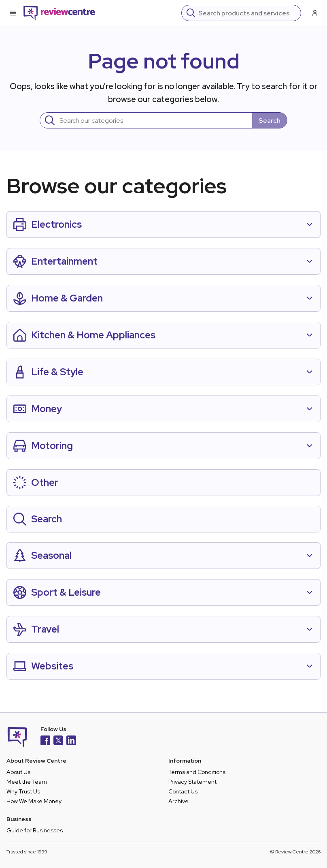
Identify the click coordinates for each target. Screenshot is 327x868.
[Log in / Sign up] (314, 13)
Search (270, 121)
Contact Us (183, 791)
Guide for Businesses (35, 830)
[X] (58, 741)
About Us (18, 772)
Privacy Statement (192, 782)
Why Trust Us (23, 791)
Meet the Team (27, 782)
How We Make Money (34, 801)
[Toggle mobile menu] (13, 13)
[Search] (247, 13)
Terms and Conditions (197, 772)
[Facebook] (45, 741)
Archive (178, 801)
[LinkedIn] (71, 741)
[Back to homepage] (59, 13)
